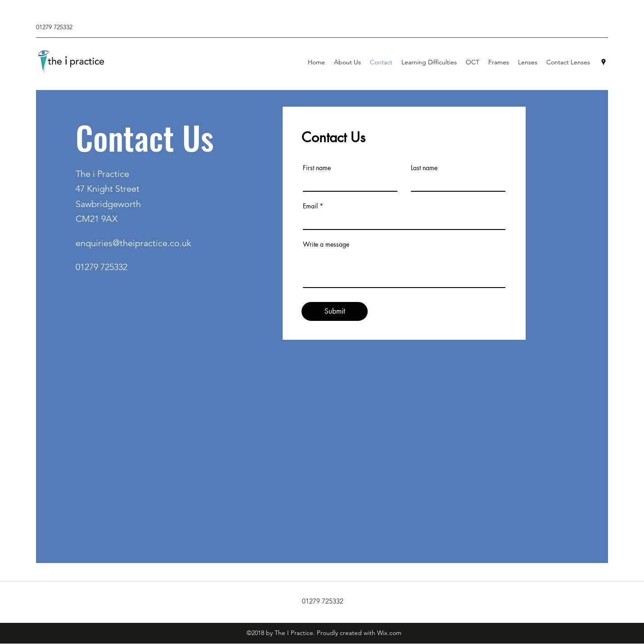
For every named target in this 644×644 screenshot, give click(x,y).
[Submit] (335, 311)
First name (317, 168)
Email (310, 206)
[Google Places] (603, 62)
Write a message (326, 244)
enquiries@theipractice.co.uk (133, 243)
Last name (424, 168)
